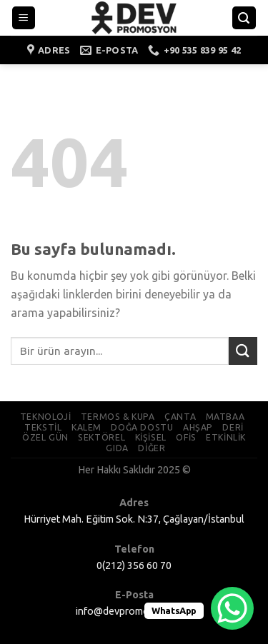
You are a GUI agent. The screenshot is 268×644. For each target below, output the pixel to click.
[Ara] (244, 18)
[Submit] (243, 351)
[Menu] (24, 18)
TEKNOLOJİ (46, 417)
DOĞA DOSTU (142, 427)
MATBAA (225, 417)
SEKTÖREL (101, 437)
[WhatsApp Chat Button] (232, 608)
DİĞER (152, 448)
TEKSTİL (43, 427)
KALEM (86, 427)
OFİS (186, 437)
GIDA (117, 448)
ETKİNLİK (226, 437)
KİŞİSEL (151, 437)
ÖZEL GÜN (45, 437)
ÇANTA (180, 417)
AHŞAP (198, 427)
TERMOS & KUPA (118, 417)
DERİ (233, 427)
